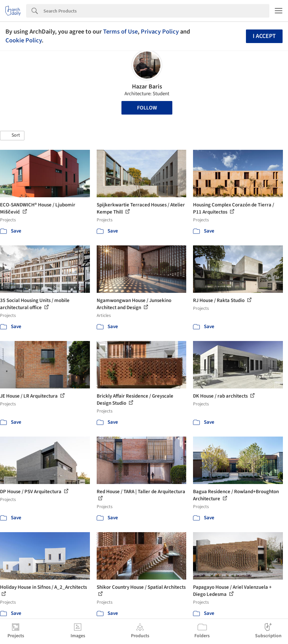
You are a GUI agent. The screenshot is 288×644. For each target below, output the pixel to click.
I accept (264, 36)
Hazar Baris (147, 87)
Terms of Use (120, 32)
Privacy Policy (160, 32)
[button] (12, 136)
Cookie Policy (24, 40)
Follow (147, 108)
